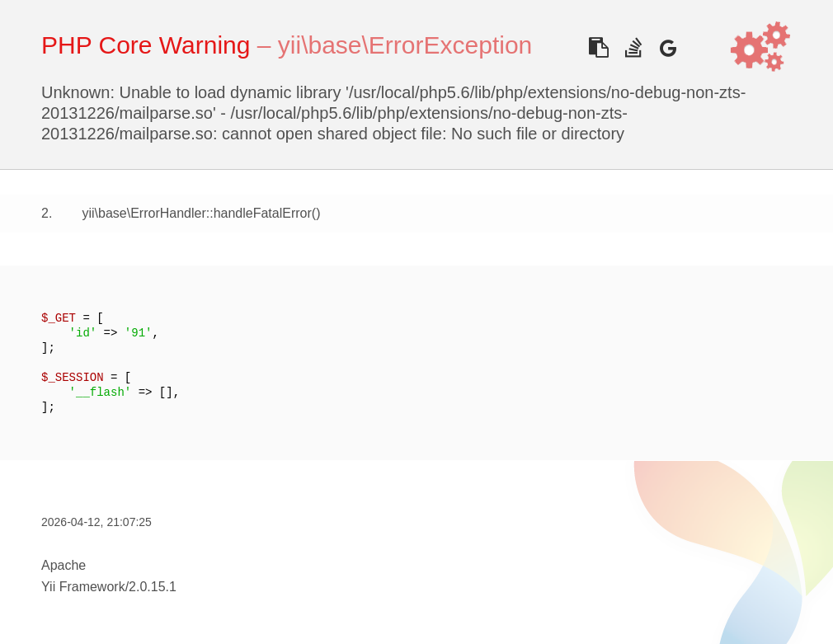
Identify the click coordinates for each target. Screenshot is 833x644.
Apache (64, 565)
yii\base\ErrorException (405, 45)
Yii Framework (83, 587)
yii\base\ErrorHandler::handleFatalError (196, 213)
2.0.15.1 (153, 587)
